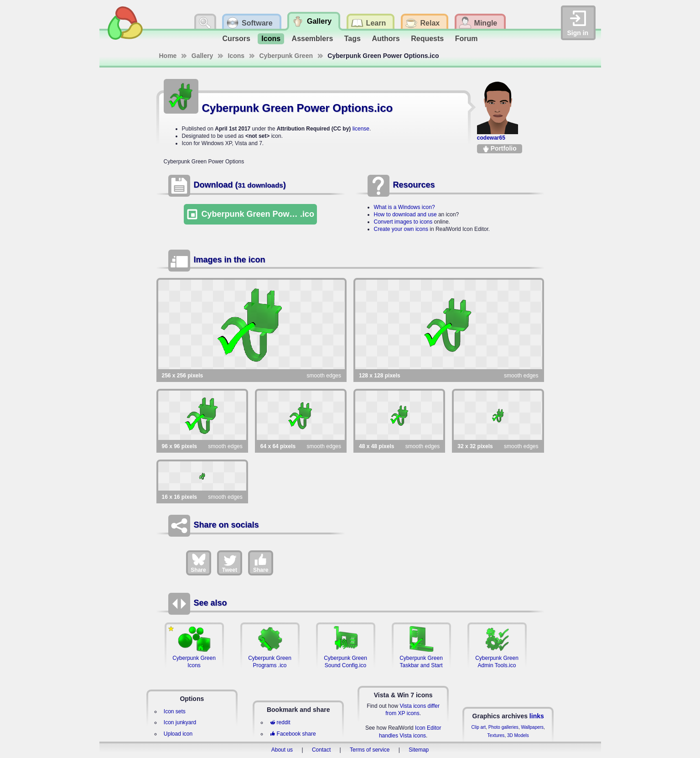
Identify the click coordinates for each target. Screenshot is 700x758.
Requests (427, 39)
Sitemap (419, 750)
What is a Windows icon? (404, 207)
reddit (280, 722)
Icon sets (175, 711)
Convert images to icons (403, 222)
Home (168, 56)
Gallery (202, 56)
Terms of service (370, 750)
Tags (353, 39)
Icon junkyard (180, 722)
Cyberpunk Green (286, 56)
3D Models (518, 735)
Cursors (236, 39)
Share (198, 563)
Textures (496, 735)
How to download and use (405, 214)
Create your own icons (401, 229)
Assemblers (313, 39)
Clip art (478, 727)
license (361, 129)
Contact (321, 750)
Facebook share (293, 734)
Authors (386, 39)
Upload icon (178, 734)
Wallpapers (532, 727)
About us (282, 750)
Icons (271, 39)
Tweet (230, 563)
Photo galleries (503, 727)
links (537, 716)
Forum (467, 39)
